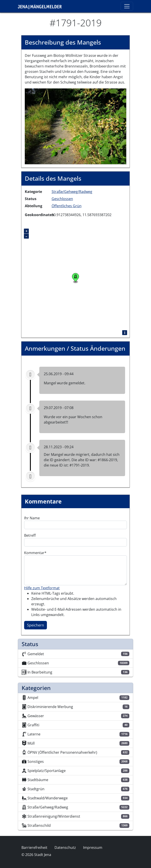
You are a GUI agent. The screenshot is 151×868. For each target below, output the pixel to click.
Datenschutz (65, 848)
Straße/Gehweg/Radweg (72, 192)
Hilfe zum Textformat (42, 588)
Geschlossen (62, 199)
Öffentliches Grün (67, 206)
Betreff (30, 535)
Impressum (93, 848)
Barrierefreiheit (34, 848)
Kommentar (34, 553)
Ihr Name (32, 518)
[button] (75, 126)
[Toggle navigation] (127, 6)
